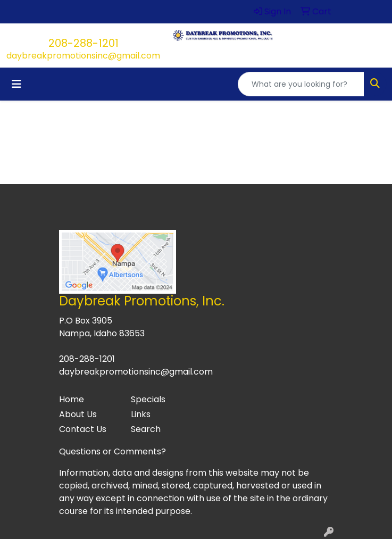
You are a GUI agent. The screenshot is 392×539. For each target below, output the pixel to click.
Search (146, 429)
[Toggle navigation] (16, 84)
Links (141, 414)
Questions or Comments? (112, 451)
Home (72, 399)
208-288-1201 (84, 43)
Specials (148, 399)
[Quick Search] (301, 84)
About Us (78, 414)
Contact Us (83, 429)
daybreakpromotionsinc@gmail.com (83, 56)
